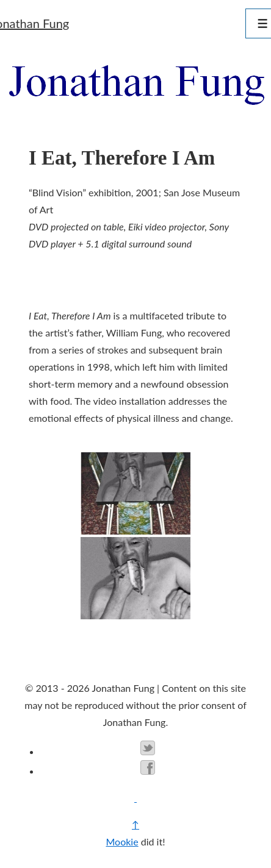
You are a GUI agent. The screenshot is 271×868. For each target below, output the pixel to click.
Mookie (122, 841)
